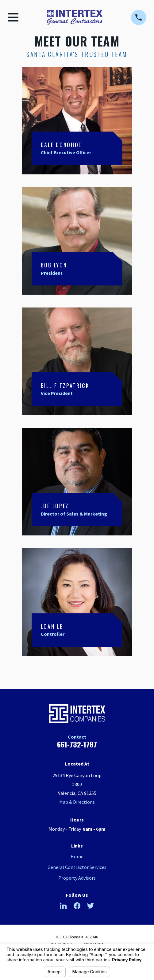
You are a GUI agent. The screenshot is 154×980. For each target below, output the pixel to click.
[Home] (75, 17)
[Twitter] (90, 906)
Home (77, 856)
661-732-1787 (77, 744)
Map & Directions (77, 802)
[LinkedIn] (63, 906)
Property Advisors (77, 878)
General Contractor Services (77, 867)
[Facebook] (77, 906)
